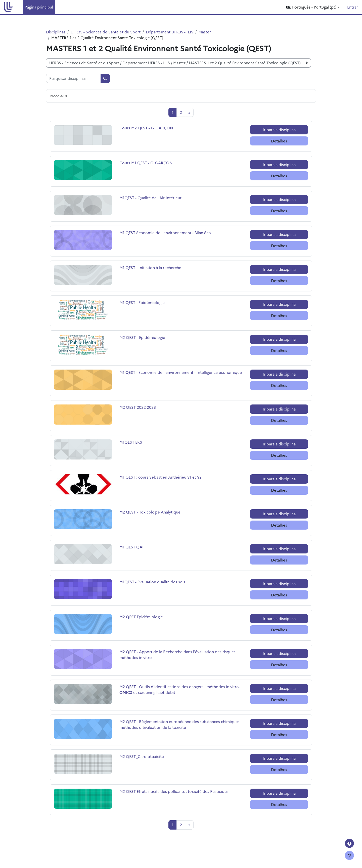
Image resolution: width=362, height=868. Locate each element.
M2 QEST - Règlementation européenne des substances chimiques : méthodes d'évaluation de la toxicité (180, 724)
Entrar (353, 7)
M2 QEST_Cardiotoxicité (142, 756)
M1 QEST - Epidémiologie (142, 302)
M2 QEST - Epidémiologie (142, 337)
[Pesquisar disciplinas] (73, 79)
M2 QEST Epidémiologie (141, 617)
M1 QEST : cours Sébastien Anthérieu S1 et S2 (161, 477)
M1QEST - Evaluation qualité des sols (152, 582)
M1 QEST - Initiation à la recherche (150, 267)
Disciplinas (56, 32)
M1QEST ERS (137, 442)
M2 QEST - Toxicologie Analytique (150, 512)
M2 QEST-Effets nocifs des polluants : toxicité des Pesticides (174, 791)
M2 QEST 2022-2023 (138, 407)
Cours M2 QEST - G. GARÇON (146, 128)
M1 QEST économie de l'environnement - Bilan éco (165, 233)
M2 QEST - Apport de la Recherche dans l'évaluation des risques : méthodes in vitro (178, 654)
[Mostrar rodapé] (349, 855)
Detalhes (279, 141)
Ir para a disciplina (279, 130)
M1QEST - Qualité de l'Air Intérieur (150, 198)
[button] (313, 7)
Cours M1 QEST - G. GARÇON (146, 163)
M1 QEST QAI (137, 547)
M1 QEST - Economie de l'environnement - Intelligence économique (181, 372)
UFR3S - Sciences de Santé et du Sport (106, 32)
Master (205, 32)
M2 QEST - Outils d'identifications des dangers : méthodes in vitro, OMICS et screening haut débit (180, 689)
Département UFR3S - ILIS (170, 32)
